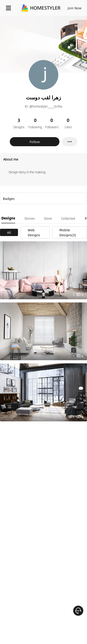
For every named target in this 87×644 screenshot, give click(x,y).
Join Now (75, 8)
